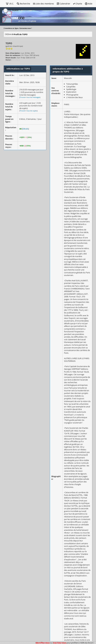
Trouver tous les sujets (28, 111)
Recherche (23, 4)
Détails (25, 129)
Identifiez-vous (43, 643)
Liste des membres (43, 4)
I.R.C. (10, 4)
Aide (89, 4)
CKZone (8, 34)
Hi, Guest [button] (11, 10)
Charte (78, 4)
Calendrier (64, 4)
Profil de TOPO (21, 34)
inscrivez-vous (59, 643)
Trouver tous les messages (30, 97)
